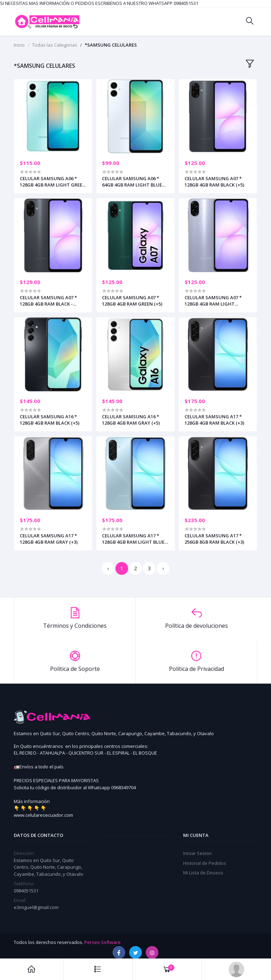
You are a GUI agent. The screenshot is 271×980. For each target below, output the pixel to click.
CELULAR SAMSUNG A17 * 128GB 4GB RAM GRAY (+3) (49, 539)
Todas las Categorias (55, 45)
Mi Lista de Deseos (203, 873)
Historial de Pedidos (205, 863)
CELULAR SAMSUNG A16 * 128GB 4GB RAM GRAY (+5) (131, 420)
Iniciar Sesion (197, 853)
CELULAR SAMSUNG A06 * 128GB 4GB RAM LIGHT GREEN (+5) (53, 182)
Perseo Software (103, 942)
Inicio (19, 45)
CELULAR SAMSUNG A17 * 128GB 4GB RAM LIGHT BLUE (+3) (133, 539)
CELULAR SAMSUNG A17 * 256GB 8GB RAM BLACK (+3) (214, 539)
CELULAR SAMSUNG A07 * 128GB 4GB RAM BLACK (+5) (214, 182)
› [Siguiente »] (163, 568)
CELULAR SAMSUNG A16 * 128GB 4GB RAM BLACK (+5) (50, 420)
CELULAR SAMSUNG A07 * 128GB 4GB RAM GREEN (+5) (132, 301)
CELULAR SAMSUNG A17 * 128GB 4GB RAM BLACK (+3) (214, 420)
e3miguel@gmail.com (36, 907)
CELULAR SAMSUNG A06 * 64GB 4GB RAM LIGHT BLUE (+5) (132, 182)
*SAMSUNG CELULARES (111, 45)
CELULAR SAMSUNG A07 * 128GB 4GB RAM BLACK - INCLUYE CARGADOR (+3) (48, 301)
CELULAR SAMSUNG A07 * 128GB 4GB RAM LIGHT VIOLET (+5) (213, 301)
